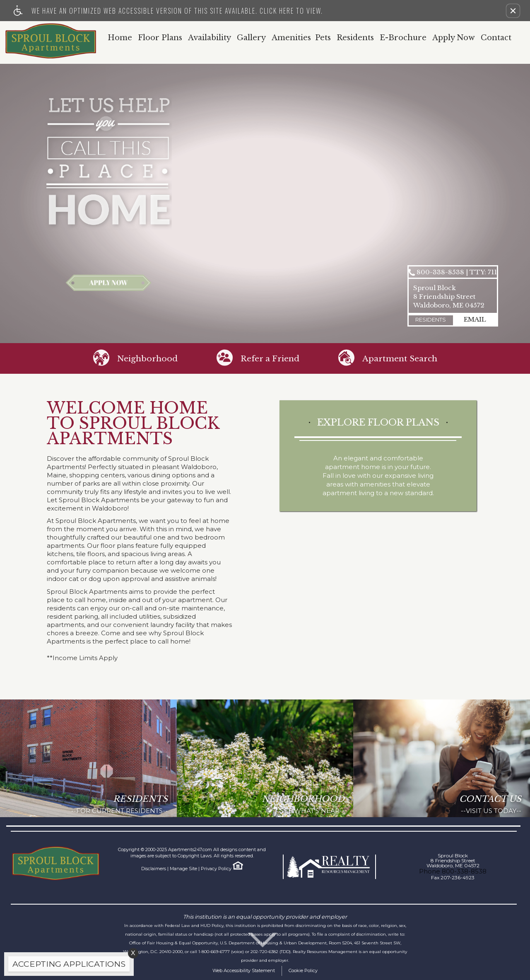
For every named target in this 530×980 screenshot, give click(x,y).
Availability (210, 38)
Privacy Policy (216, 869)
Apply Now (454, 38)
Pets (323, 38)
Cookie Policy (303, 970)
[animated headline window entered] (67, 966)
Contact (496, 38)
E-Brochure (403, 38)
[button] (513, 11)
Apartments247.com (190, 849)
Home (120, 38)
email (475, 319)
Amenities (291, 38)
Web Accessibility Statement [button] (244, 970)
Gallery (251, 38)
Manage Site (183, 869)
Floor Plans (160, 38)
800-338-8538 (457, 272)
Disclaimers (154, 869)
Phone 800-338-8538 (453, 871)
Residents (355, 38)
